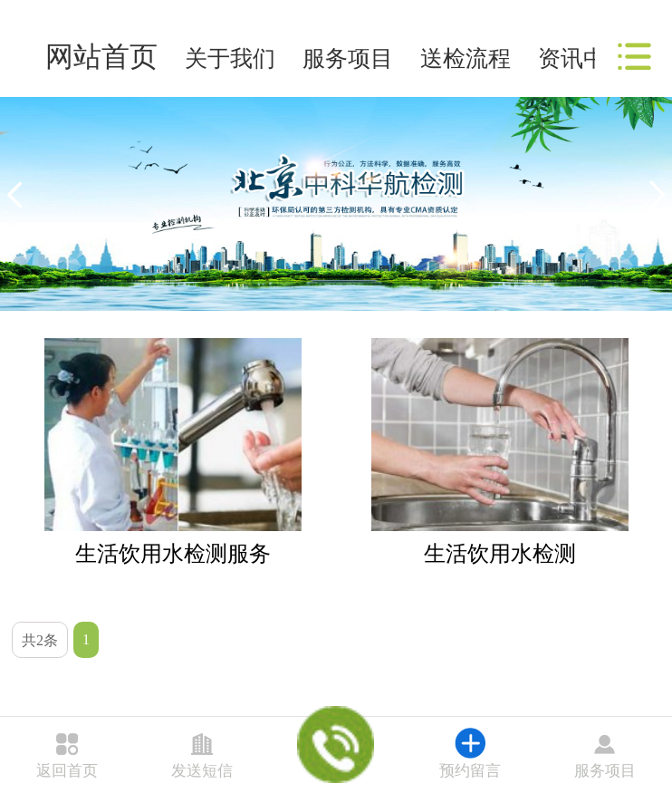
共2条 (40, 640)
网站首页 (101, 57)
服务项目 (348, 58)
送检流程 (466, 58)
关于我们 (230, 58)
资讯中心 (583, 58)
